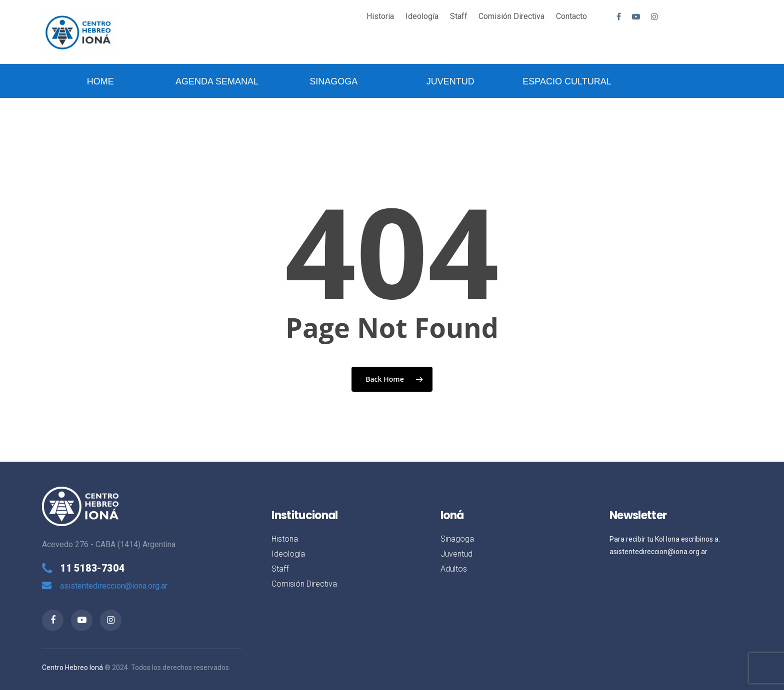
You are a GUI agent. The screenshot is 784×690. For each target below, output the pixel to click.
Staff (459, 16)
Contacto (571, 16)
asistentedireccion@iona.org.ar (114, 586)
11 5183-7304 (92, 568)
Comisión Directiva (511, 16)
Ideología (422, 16)
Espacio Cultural (567, 81)
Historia (380, 16)
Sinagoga (333, 81)
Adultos (454, 569)
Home (100, 81)
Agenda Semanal (217, 81)
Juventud (450, 81)
